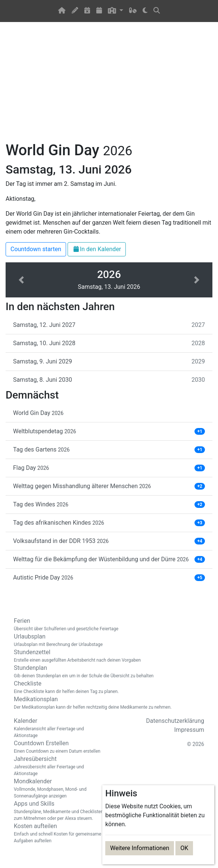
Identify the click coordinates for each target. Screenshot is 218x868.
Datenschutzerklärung (175, 721)
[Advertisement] (109, 86)
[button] (116, 11)
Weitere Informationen (140, 848)
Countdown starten (36, 249)
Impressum (189, 730)
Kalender (59, 728)
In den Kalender (97, 249)
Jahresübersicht (59, 766)
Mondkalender (59, 789)
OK (184, 848)
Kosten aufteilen (59, 833)
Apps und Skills (59, 811)
